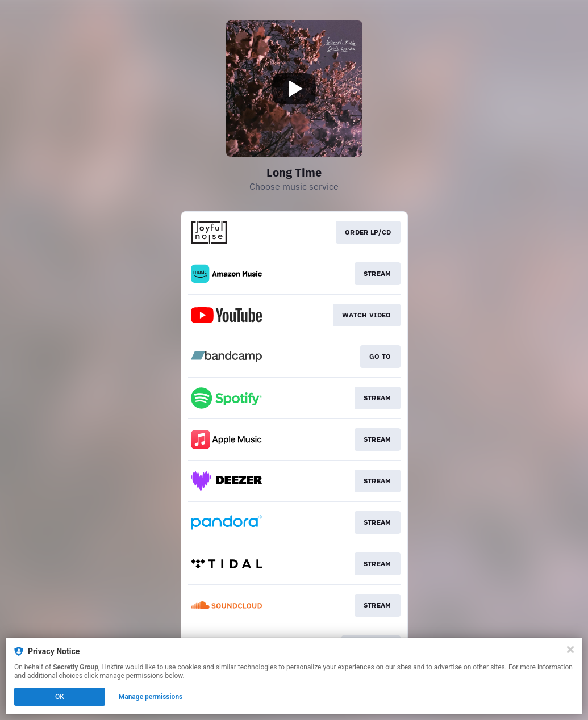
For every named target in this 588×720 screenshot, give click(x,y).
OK (60, 697)
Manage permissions (151, 697)
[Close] (570, 650)
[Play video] (294, 89)
